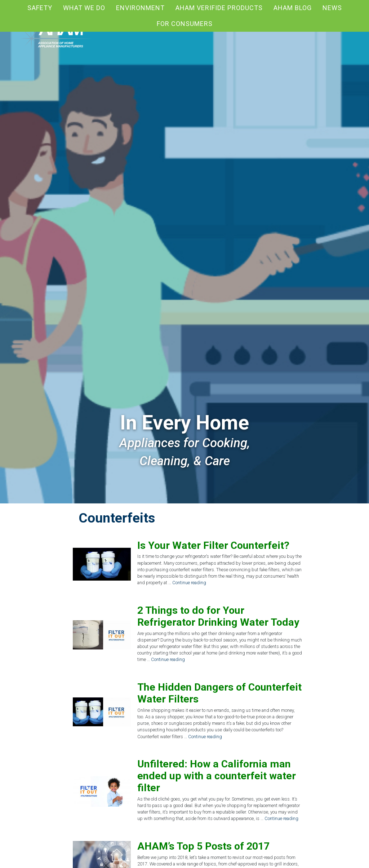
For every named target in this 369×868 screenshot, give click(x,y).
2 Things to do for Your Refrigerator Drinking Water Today (218, 616)
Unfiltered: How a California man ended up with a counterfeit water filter (217, 776)
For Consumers (185, 24)
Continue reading (189, 583)
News (332, 8)
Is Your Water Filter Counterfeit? (213, 545)
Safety (40, 8)
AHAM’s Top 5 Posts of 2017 (203, 846)
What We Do (84, 8)
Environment (140, 8)
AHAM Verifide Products (219, 8)
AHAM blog (293, 8)
